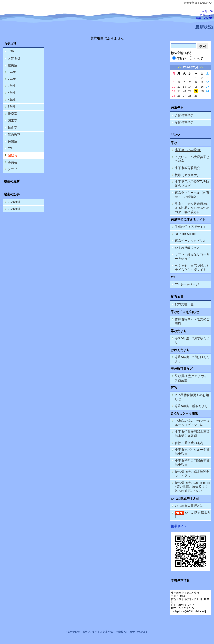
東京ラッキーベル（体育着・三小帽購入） (192, 195)
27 (184, 96)
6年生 (12, 107)
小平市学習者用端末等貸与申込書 (192, 463)
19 (179, 91)
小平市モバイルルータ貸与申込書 (192, 452)
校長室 (13, 65)
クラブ (13, 169)
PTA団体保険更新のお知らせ (192, 397)
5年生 (12, 100)
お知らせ (14, 58)
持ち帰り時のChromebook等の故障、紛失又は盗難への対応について (192, 487)
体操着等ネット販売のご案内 (192, 321)
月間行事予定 (184, 116)
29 (196, 96)
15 (196, 87)
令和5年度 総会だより (191, 406)
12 (179, 87)
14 (190, 87)
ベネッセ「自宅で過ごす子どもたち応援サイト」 (192, 268)
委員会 (13, 162)
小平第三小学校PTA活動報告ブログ (192, 184)
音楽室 (13, 114)
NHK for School (186, 234)
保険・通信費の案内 (189, 443)
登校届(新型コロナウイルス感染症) (193, 378)
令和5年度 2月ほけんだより (192, 359)
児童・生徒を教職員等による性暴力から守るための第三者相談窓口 (192, 208)
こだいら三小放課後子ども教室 (192, 159)
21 (190, 91)
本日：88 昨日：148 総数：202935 (204, 15)
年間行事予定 (184, 123)
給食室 (13, 128)
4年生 (12, 93)
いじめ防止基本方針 (192, 515)
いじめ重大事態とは (189, 506)
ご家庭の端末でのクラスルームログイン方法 (192, 423)
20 (184, 91)
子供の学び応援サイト (191, 227)
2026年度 (14, 202)
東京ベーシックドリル (191, 241)
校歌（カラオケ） (187, 175)
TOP (11, 51)
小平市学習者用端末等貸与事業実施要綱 (192, 434)
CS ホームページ (187, 284)
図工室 (13, 121)
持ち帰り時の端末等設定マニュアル (192, 474)
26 (179, 96)
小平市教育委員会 (187, 168)
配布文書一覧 (184, 304)
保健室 (13, 141)
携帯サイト (179, 526)
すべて (196, 58)
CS (10, 148)
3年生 (12, 86)
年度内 (179, 58)
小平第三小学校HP (188, 150)
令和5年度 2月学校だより (192, 340)
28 (190, 96)
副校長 (13, 155)
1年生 (12, 72)
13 (184, 87)
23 (202, 91)
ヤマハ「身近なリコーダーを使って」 (192, 257)
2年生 (12, 79)
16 (202, 87)
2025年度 (14, 209)
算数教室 (14, 135)
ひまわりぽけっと (187, 248)
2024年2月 (190, 67)
